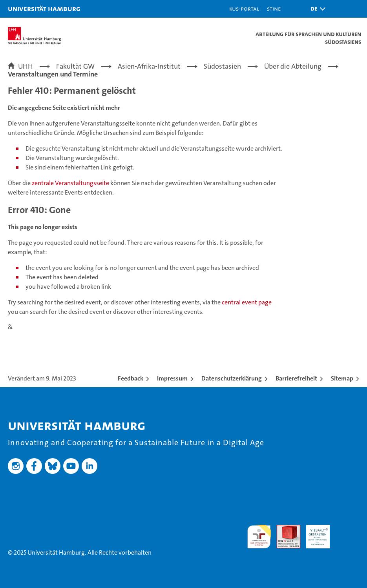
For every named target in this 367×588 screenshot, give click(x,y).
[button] (316, 9)
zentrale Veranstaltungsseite (71, 183)
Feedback (131, 378)
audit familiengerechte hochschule (259, 537)
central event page (247, 302)
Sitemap (342, 378)
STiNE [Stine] (274, 8)
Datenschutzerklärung (232, 378)
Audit (284, 529)
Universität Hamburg (44, 8)
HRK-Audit (314, 533)
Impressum (172, 378)
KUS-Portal (244, 8)
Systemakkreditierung (347, 529)
